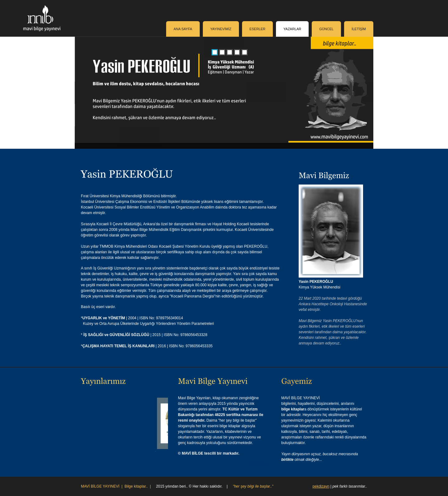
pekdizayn (321, 486)
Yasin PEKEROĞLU (316, 282)
